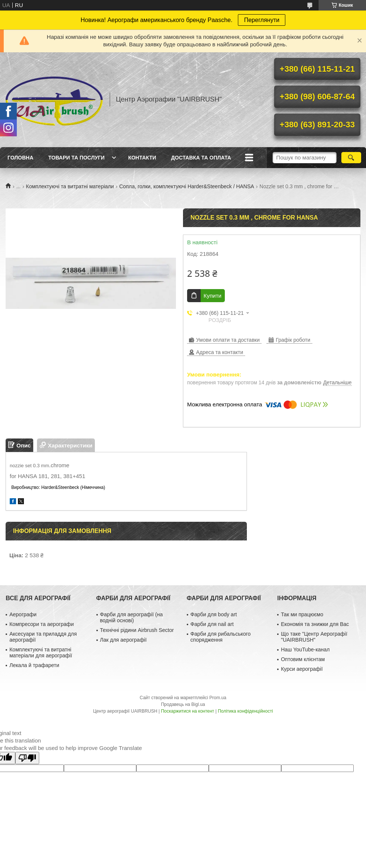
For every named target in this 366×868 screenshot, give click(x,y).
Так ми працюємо (302, 614)
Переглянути (262, 20)
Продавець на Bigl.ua (183, 704)
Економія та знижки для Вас (315, 624)
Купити (213, 296)
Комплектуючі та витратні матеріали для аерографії (41, 652)
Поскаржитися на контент (187, 711)
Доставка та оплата (201, 158)
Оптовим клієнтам (303, 659)
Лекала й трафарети (34, 665)
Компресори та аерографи (41, 624)
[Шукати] (351, 158)
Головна (20, 158)
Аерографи (23, 614)
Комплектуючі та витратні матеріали (70, 186)
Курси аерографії (302, 669)
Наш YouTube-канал (305, 650)
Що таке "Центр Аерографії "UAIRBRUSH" (314, 637)
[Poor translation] (27, 758)
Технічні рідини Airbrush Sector (137, 630)
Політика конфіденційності (245, 711)
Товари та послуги (76, 158)
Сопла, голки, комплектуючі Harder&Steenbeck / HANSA (187, 186)
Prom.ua (218, 698)
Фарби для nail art (212, 624)
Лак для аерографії (123, 640)
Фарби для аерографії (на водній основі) (131, 617)
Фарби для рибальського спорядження (221, 637)
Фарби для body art (214, 614)
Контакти (142, 158)
